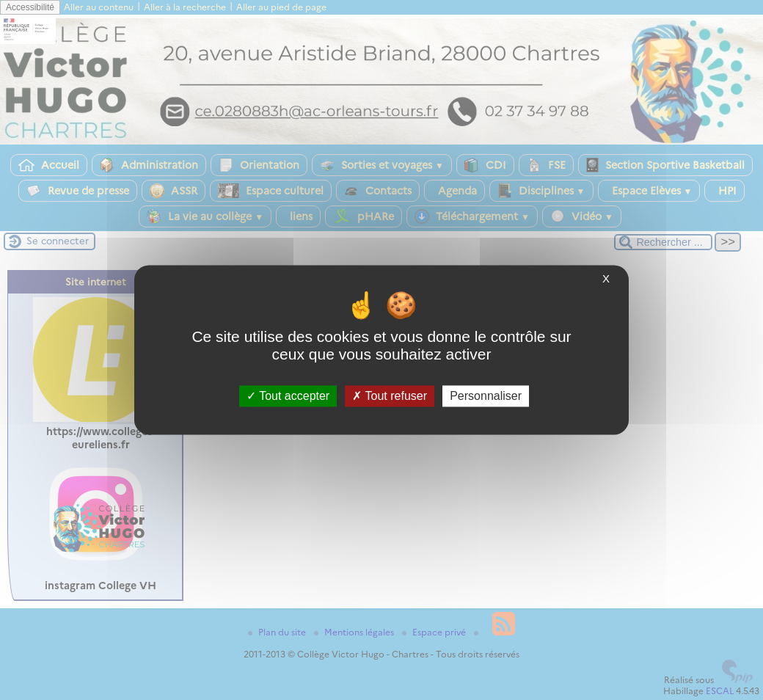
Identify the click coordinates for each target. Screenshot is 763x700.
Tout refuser (390, 396)
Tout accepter (288, 396)
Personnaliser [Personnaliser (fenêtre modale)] (486, 396)
